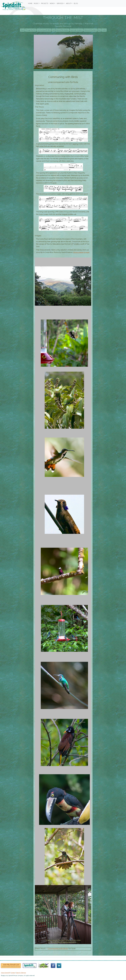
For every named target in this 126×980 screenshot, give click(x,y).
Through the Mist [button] (31, 30)
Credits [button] (104, 30)
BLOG (76, 3)
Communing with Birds (58, 948)
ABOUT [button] (69, 3)
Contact (13, 973)
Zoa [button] (53, 30)
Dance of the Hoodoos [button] (62, 30)
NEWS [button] (52, 3)
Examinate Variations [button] (76, 30)
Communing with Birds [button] (44, 30)
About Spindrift (5, 973)
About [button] (22, 30)
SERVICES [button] (60, 3)
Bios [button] (99, 30)
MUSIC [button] (36, 3)
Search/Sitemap (21, 973)
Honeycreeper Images (81, 252)
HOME (30, 3)
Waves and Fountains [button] (90, 30)
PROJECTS (45, 3)
